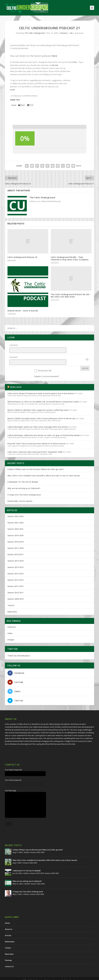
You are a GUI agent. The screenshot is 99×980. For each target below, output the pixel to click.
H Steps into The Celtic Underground (24, 488)
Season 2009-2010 (15, 592)
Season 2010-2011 (15, 586)
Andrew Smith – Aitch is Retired (23, 311)
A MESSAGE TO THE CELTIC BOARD (23, 475)
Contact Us (9, 960)
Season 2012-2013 (15, 573)
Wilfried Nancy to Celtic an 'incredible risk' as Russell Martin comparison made (43, 395)
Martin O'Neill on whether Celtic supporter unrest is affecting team (38, 403)
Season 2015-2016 (15, 554)
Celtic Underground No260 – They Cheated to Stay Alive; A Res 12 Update (70, 258)
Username (14, 345)
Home (7, 916)
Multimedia (10, 935)
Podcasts (64, 33)
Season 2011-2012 (15, 580)
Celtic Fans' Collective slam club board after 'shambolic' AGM (35, 445)
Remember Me (45, 364)
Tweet (14, 105)
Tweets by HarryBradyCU (19, 649)
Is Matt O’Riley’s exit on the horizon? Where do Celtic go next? (36, 463)
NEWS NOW (16, 380)
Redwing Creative (69, 974)
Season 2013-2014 (15, 567)
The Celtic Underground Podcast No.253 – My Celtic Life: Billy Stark (71, 296)
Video (10, 627)
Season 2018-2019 (15, 535)
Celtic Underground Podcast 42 (22, 257)
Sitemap (8, 954)
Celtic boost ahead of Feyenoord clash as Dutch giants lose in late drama (41, 387)
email (12, 90)
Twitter (11, 599)
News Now (12, 605)
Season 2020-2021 (15, 522)
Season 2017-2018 (15, 541)
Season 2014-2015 (15, 561)
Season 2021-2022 (15, 516)
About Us (9, 922)
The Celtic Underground (35, 33)
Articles (27, 846)
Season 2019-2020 (15, 529)
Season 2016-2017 (15, 548)
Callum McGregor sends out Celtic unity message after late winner (38, 420)
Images (11, 633)
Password (13, 354)
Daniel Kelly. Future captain (20, 494)
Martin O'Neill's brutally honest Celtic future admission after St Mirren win (41, 412)
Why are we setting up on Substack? (24, 482)
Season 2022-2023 (15, 510)
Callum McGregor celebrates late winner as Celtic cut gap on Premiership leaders (44, 429)
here (54, 56)
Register (38, 370)
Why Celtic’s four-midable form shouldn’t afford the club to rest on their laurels (44, 469)
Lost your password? (51, 370)
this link (55, 65)
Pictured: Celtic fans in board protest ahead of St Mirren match (36, 437)
